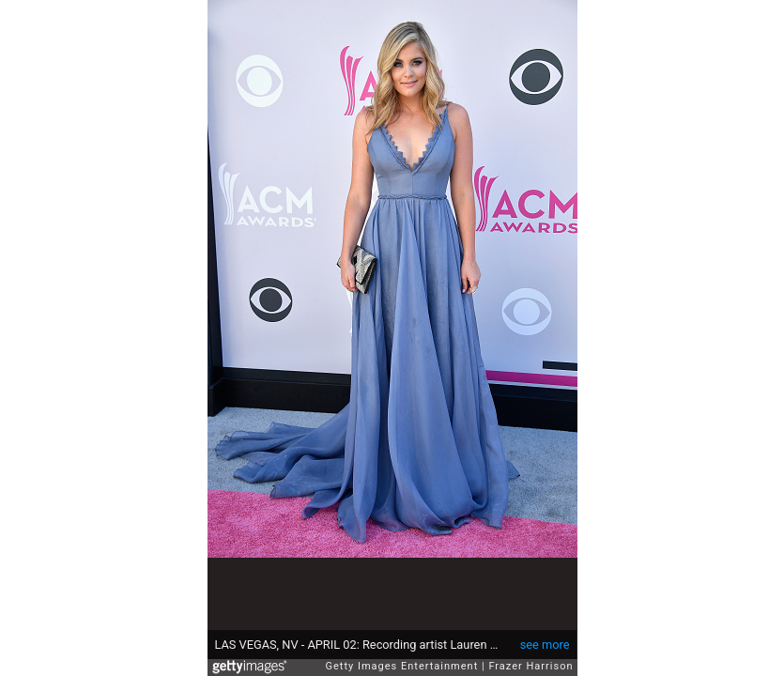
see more (545, 645)
